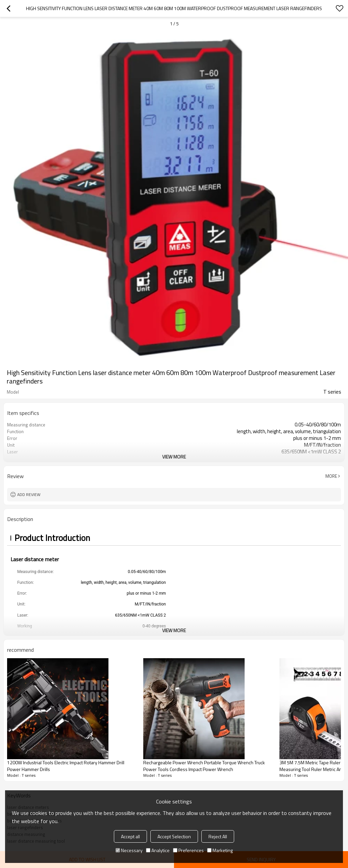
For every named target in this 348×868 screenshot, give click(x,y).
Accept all (130, 836)
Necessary (129, 850)
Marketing (220, 850)
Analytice (158, 850)
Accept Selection (174, 836)
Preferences (188, 850)
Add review (29, 494)
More (331, 476)
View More (174, 457)
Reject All (218, 836)
